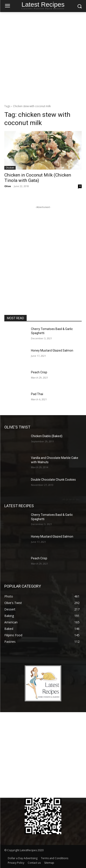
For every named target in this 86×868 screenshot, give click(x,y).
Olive (8, 186)
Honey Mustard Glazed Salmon (52, 350)
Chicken (10, 168)
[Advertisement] (43, 57)
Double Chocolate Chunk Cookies (53, 480)
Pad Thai (37, 394)
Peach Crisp (39, 372)
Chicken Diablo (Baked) (47, 436)
